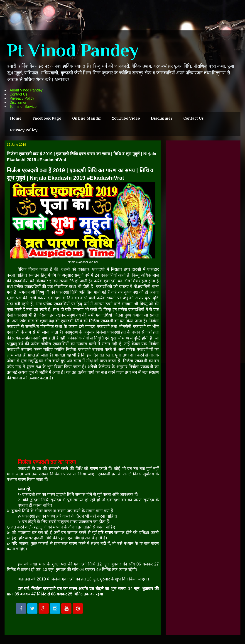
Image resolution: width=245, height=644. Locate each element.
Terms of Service (23, 107)
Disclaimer (18, 102)
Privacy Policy (24, 130)
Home (16, 118)
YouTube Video (126, 118)
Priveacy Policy (22, 98)
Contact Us (18, 94)
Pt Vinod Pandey (73, 50)
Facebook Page (47, 118)
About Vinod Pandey (26, 90)
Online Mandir (87, 118)
